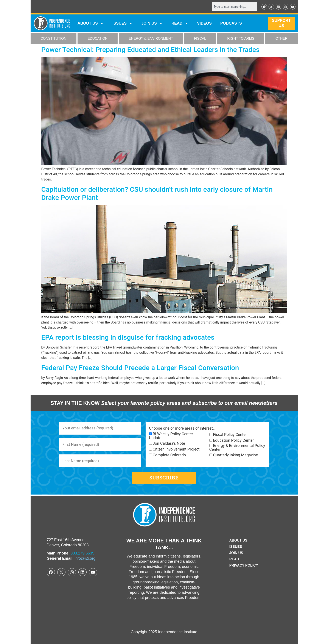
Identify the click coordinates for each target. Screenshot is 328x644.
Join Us (236, 553)
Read (234, 559)
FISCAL (200, 38)
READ (180, 23)
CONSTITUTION (53, 38)
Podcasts (231, 23)
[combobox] (235, 7)
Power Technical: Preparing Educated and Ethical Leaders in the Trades (151, 50)
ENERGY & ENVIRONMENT (151, 38)
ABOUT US (91, 23)
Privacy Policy (244, 565)
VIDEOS (204, 23)
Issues (123, 23)
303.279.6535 (82, 553)
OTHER (281, 38)
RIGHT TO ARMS (241, 38)
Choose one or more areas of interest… (182, 428)
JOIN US (152, 23)
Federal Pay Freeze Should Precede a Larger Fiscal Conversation (140, 368)
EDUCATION (97, 38)
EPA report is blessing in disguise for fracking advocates (128, 337)
